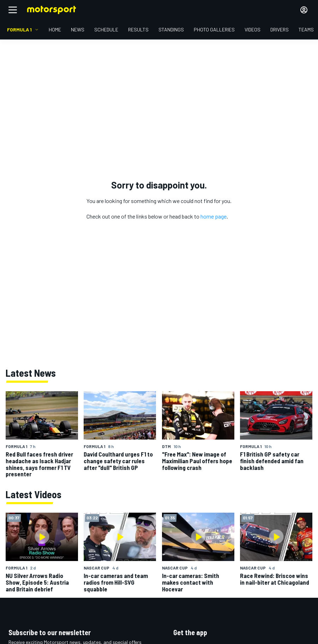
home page (214, 216)
